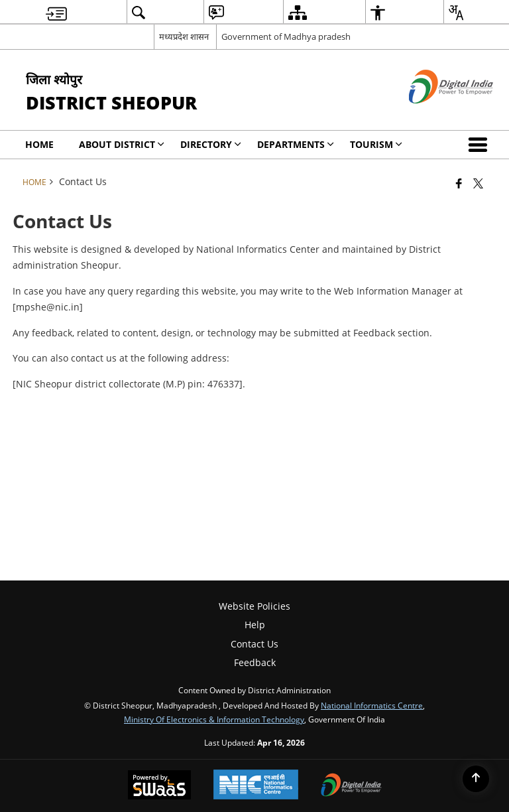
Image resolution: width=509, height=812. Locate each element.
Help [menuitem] (255, 625)
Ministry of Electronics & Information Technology (214, 719)
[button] (481, 145)
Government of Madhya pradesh (286, 36)
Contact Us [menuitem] (254, 644)
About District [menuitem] (122, 144)
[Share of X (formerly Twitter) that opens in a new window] (478, 183)
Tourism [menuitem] (376, 144)
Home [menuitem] (39, 144)
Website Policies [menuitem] (254, 606)
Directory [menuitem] (211, 144)
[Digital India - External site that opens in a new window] (434, 114)
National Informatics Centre (372, 705)
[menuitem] (56, 12)
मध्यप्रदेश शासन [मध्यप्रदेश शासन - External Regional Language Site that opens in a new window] (184, 36)
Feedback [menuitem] (255, 662)
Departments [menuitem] (296, 144)
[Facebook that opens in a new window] (459, 183)
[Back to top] (476, 779)
